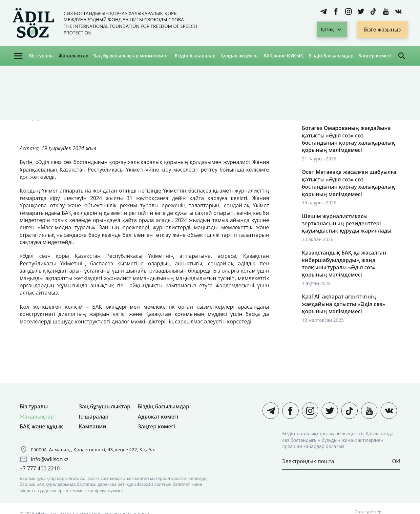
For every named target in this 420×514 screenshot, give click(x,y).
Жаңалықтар (73, 56)
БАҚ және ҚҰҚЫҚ (283, 56)
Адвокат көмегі (158, 417)
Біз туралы (41, 56)
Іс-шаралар (94, 417)
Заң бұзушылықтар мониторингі (131, 56)
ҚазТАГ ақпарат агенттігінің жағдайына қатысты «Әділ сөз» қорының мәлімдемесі (344, 304)
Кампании (93, 426)
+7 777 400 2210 (40, 468)
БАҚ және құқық (41, 426)
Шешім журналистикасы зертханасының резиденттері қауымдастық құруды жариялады (347, 224)
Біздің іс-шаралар (195, 56)
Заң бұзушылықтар (105, 406)
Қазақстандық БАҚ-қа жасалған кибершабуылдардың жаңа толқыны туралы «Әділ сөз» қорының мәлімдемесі (344, 264)
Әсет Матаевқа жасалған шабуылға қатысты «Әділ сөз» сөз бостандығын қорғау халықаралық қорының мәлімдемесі (349, 183)
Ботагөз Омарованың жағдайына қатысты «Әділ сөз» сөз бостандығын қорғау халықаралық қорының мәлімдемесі (348, 139)
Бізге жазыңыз (382, 30)
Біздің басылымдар (331, 56)
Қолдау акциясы (240, 56)
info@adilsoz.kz (50, 459)
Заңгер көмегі (375, 56)
